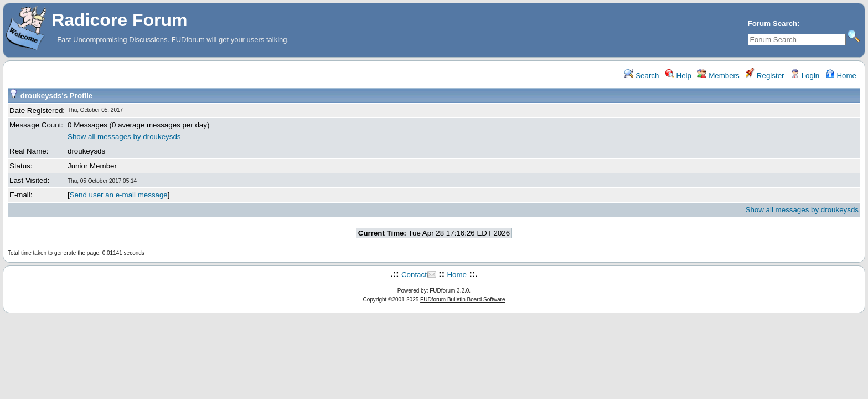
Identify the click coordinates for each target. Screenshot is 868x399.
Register (765, 76)
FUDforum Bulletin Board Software (463, 300)
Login (805, 76)
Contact (414, 275)
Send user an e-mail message (119, 195)
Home (841, 76)
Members (718, 76)
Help (678, 76)
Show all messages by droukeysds (124, 137)
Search (642, 76)
